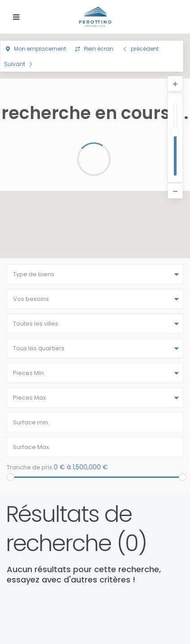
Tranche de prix (29, 467)
